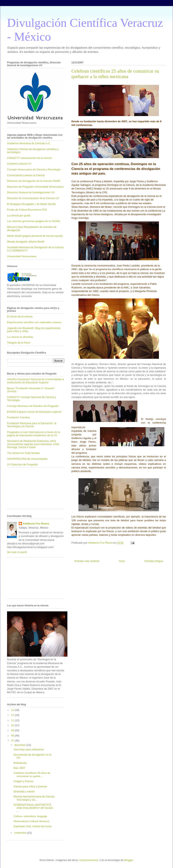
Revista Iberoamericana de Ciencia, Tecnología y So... (34, 798)
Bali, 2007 (19, 768)
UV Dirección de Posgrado (22, 464)
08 (13, 736)
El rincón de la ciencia (20, 316)
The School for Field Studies (23, 453)
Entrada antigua (154, 561)
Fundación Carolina (18, 417)
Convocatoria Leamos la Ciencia (26, 175)
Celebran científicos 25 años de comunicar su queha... (32, 775)
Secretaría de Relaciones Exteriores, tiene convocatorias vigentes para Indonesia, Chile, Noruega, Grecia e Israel (33, 444)
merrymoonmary (89, 860)
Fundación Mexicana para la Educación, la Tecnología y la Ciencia (32, 425)
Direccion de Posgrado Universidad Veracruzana (35, 187)
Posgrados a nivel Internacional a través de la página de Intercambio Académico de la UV (33, 434)
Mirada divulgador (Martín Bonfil (26, 242)
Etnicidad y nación (24, 791)
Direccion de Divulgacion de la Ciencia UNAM (34, 181)
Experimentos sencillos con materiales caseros (34, 322)
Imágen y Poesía (23, 781)
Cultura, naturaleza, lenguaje (30, 816)
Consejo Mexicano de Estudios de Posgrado (33, 406)
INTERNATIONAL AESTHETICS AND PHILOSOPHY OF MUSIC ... (33, 808)
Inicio (122, 561)
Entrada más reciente (87, 561)
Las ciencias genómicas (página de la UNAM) (33, 221)
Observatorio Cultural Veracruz (31, 821)
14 (13, 710)
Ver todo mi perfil (17, 552)
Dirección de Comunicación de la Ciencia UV (33, 198)
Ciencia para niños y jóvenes (30, 786)
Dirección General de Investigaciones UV (31, 192)
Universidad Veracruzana (22, 256)
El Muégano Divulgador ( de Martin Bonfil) (31, 204)
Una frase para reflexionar (29, 749)
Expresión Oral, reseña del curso (32, 826)
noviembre (21, 833)
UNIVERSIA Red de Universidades (27, 459)
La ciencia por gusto (19, 215)
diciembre (20, 745)
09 (13, 730)
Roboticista (20, 763)
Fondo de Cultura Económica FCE (27, 210)
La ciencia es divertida (20, 337)
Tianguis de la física (19, 343)
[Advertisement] (25, 490)
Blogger (129, 860)
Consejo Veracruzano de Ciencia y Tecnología (34, 169)
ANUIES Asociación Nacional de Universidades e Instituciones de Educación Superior (36, 381)
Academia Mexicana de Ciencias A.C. (29, 143)
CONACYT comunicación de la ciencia (29, 158)
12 (13, 715)
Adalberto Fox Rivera (36, 524)
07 (13, 741)
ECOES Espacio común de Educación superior (34, 412)
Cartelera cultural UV (19, 164)
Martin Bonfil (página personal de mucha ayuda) (35, 236)
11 (13, 720)
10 (13, 725)
